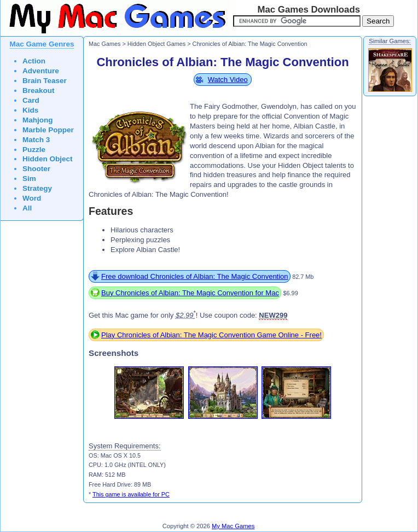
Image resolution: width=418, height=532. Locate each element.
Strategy (37, 188)
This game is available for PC (131, 494)
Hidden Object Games (157, 44)
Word (32, 198)
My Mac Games (233, 526)
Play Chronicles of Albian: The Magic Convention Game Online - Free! (211, 335)
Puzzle (34, 150)
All (27, 208)
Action (34, 61)
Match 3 (36, 140)
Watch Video (228, 80)
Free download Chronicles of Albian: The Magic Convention (195, 276)
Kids (30, 110)
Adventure (41, 71)
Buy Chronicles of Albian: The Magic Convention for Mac (190, 293)
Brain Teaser (45, 81)
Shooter (36, 169)
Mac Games (104, 44)
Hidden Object (48, 159)
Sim (29, 179)
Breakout (39, 90)
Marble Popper (48, 130)
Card (31, 100)
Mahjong (38, 120)
